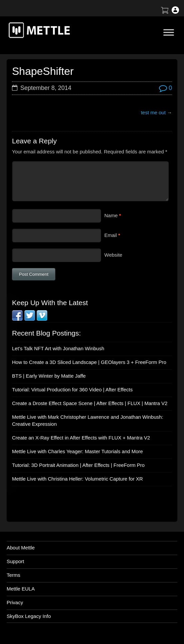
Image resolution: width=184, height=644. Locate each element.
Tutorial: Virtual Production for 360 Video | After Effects (72, 390)
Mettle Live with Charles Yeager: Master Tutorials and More (77, 451)
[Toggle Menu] (169, 32)
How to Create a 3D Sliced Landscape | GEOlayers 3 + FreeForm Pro (89, 362)
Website (113, 255)
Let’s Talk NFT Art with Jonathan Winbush (58, 348)
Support (15, 561)
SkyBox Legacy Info (29, 616)
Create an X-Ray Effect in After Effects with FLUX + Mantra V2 (81, 438)
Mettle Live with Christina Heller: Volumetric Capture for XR (77, 479)
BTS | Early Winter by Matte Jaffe (49, 376)
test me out (153, 112)
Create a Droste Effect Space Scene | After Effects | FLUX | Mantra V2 (90, 403)
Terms (13, 575)
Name (111, 215)
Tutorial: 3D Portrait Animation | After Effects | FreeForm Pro (78, 465)
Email (111, 235)
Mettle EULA (21, 589)
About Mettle (21, 548)
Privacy (15, 602)
